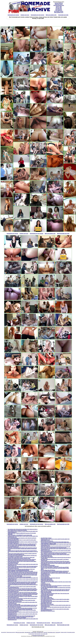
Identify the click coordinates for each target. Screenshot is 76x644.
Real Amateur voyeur (51, 632)
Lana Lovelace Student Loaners (47, 598)
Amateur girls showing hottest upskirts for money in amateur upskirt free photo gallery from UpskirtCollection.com (22, 554)
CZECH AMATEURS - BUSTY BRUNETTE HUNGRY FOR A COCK (20, 571)
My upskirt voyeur (59, 11)
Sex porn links (4, 632)
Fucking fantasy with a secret (47, 557)
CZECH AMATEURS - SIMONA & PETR (48, 544)
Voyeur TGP (59, 6)
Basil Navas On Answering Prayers (48, 611)
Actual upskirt (58, 632)
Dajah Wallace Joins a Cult (46, 603)
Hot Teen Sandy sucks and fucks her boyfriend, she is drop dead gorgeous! (23, 566)
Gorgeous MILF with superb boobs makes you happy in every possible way (23, 572)
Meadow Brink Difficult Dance (47, 580)
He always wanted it (45, 576)
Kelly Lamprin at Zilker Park (46, 597)
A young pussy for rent (45, 584)
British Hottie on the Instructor (47, 541)
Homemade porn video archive (38, 635)
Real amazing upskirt (45, 596)
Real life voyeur (59, 4)
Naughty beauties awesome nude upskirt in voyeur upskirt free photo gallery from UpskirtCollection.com (21, 601)
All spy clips (59, 8)
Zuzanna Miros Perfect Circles (47, 595)
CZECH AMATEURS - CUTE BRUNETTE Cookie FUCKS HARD (20, 535)
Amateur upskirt (34, 632)
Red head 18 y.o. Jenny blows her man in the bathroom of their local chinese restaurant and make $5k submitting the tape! (21, 570)
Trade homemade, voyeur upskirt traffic (41, 634)
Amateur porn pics (25, 15)
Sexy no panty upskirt (45, 577)
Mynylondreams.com (59, 5)
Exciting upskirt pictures (46, 575)
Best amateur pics (59, 12)
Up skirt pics (59, 9)
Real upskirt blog (28, 632)
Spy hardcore (59, 10)
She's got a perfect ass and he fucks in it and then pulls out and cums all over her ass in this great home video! (22, 599)
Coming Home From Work (13, 563)
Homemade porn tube (63, 15)
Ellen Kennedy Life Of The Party (47, 604)
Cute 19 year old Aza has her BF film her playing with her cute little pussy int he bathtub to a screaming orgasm (22, 556)
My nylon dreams (31, 634)
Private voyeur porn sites (11, 632)
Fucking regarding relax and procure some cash (50, 578)
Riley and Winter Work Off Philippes (48, 570)
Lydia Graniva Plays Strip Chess (47, 581)
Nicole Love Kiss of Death (46, 592)
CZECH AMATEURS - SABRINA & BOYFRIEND (17, 618)
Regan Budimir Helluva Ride (46, 579)
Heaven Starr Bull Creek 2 (46, 585)
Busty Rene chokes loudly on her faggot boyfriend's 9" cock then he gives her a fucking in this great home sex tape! (56, 586)
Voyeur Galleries (59, 3)
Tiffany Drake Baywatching (46, 593)
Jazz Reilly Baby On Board (46, 538)
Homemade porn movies (13, 15)
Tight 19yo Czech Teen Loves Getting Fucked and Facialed (19, 577)
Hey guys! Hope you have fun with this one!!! (50, 566)
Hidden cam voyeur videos (20, 632)
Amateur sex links (64, 632)
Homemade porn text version (37, 15)
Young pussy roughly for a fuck (14, 604)
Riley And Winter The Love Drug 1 (14, 607)
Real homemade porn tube (63, 234)
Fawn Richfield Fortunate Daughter (48, 565)
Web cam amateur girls (51, 15)
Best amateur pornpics (71, 632)
